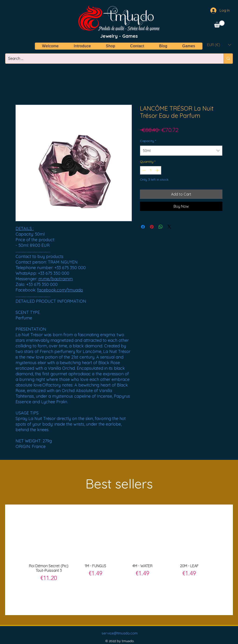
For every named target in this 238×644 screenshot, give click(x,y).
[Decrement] (144, 170)
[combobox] (181, 151)
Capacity (148, 141)
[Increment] (158, 170)
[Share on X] (169, 227)
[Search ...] (111, 59)
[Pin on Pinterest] (152, 227)
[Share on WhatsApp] (161, 227)
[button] (219, 24)
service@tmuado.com (120, 633)
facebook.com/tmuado (60, 290)
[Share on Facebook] (143, 227)
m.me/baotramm (56, 279)
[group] (119, 560)
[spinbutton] (151, 170)
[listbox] (219, 45)
